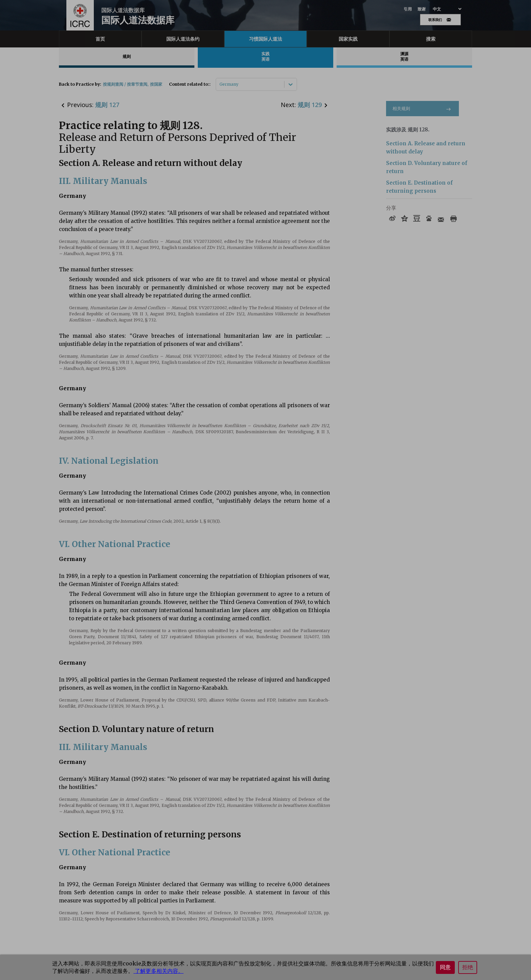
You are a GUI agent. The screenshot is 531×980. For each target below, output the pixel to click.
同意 (445, 967)
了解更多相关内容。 (158, 971)
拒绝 (468, 967)
